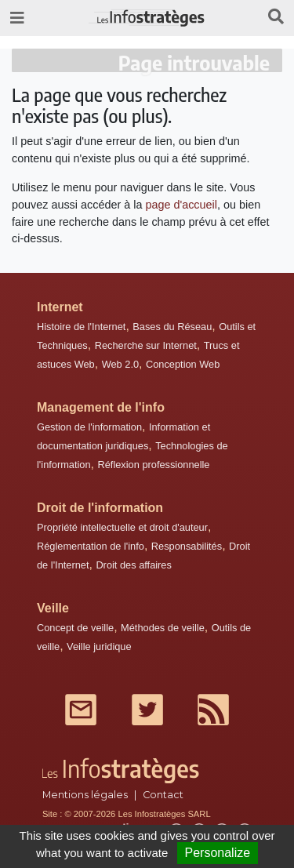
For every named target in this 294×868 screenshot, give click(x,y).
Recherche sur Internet (146, 345)
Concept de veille (75, 628)
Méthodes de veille (163, 628)
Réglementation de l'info (91, 546)
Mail (81, 710)
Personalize (218, 853)
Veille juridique (99, 646)
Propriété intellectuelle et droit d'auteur (122, 527)
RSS (213, 710)
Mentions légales (85, 795)
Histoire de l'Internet (81, 327)
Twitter (147, 710)
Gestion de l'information (89, 427)
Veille (53, 608)
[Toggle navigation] (17, 18)
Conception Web (183, 364)
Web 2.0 (120, 364)
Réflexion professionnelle (153, 465)
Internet (60, 307)
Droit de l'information (100, 508)
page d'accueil (181, 205)
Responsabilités (187, 546)
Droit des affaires (134, 565)
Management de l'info (101, 407)
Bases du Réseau (172, 327)
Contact (163, 795)
